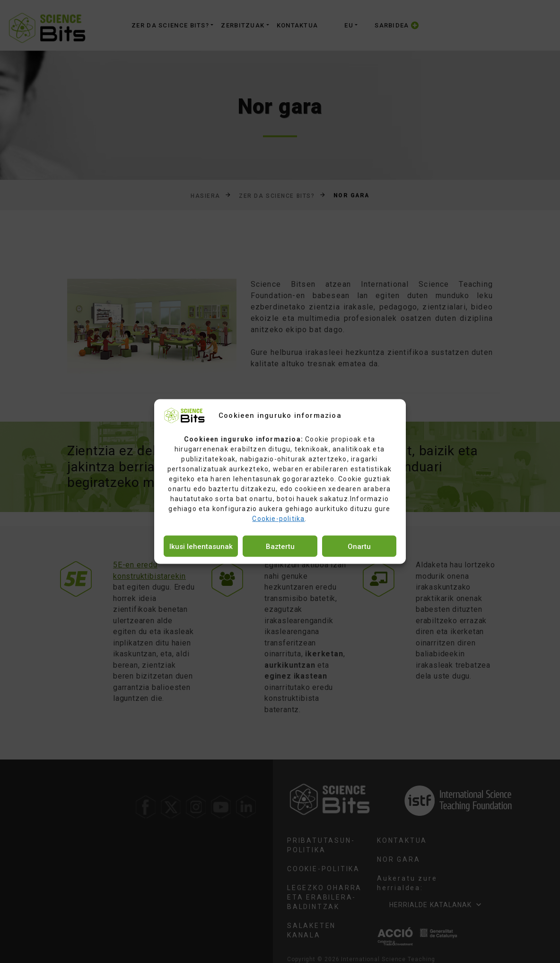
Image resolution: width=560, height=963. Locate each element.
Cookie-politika (278, 519)
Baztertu (280, 546)
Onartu (359, 546)
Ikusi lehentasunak (201, 546)
